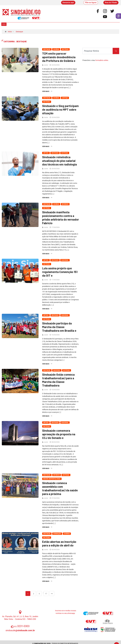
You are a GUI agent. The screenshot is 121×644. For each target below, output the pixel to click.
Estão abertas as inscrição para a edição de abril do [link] (59, 543)
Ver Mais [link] (47, 91)
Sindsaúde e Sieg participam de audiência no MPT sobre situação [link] (60, 109)
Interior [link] (65, 204)
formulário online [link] (102, 60)
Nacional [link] (65, 260)
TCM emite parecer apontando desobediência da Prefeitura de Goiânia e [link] (59, 57)
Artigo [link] (46, 153)
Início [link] (10, 32)
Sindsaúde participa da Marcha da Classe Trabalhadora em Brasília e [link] (59, 327)
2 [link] (34, 594)
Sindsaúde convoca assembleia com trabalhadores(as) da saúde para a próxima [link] (60, 488)
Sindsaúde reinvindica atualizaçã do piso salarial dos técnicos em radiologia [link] (59, 161)
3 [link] (39, 594)
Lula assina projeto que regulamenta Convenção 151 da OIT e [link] (60, 272)
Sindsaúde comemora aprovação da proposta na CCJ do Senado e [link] (59, 434)
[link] (68, 3)
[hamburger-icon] (4, 24)
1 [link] (28, 594)
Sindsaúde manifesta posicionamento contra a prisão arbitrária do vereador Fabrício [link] (60, 218)
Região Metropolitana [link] (52, 479)
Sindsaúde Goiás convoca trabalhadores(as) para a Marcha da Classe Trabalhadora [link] (58, 380)
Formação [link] (57, 534)
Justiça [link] (65, 98)
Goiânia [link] (56, 49)
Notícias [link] (65, 49)
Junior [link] (46, 65)
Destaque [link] (19, 32)
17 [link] (46, 594)
